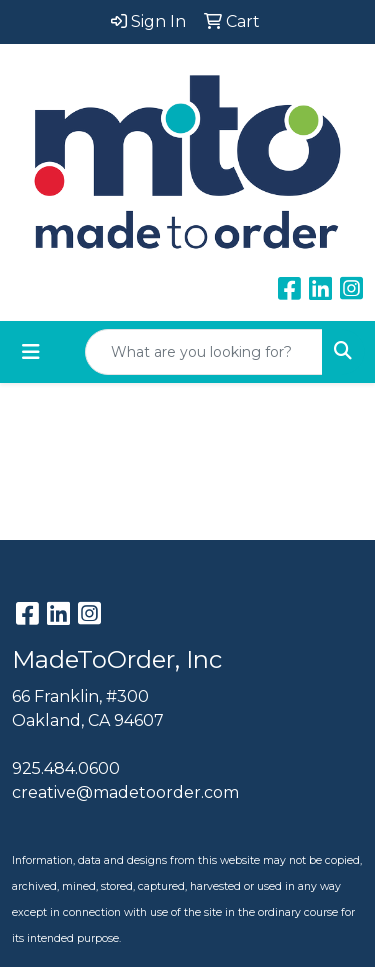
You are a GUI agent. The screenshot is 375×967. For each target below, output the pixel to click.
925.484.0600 (66, 768)
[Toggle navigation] (31, 352)
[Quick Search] (204, 352)
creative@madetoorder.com (125, 792)
